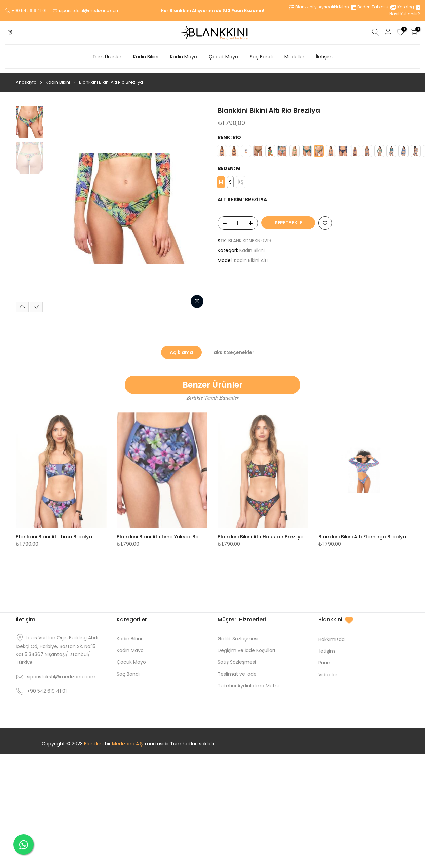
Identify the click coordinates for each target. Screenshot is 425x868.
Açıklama (181, 348)
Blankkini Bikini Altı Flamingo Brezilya (362, 533)
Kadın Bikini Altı (251, 256)
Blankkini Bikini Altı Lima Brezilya (54, 533)
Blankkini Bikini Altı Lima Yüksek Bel (158, 533)
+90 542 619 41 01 (29, 11)
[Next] (36, 303)
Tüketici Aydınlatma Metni (248, 682)
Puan (324, 659)
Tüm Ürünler (107, 57)
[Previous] (22, 303)
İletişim (324, 57)
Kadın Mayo (184, 57)
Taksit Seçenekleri (233, 348)
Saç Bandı (261, 57)
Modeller (294, 57)
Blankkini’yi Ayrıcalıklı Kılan (319, 7)
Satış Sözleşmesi (237, 658)
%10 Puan (233, 11)
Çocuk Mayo (223, 57)
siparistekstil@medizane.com (89, 11)
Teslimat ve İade (237, 670)
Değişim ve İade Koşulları (246, 646)
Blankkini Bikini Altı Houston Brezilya (261, 533)
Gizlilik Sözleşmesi (238, 635)
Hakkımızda (332, 635)
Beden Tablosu (370, 7)
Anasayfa (26, 78)
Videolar (328, 671)
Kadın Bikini (146, 57)
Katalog (402, 7)
